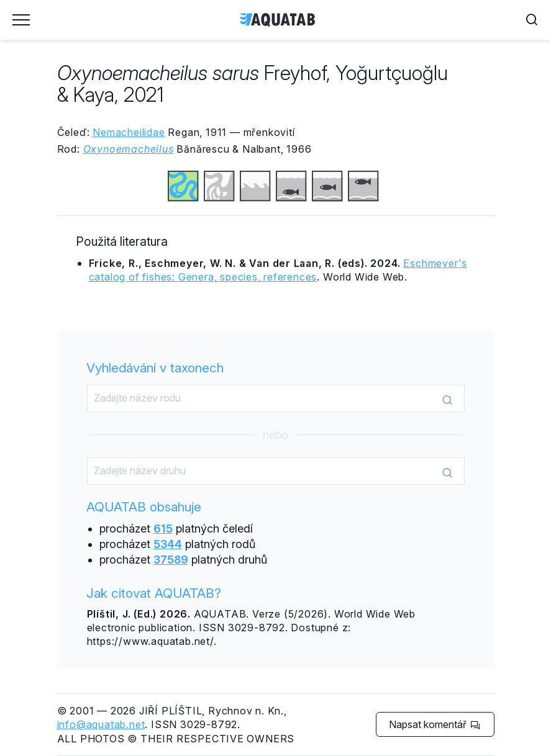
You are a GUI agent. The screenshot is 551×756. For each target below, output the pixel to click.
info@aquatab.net (101, 724)
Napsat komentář (435, 724)
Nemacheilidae (129, 132)
